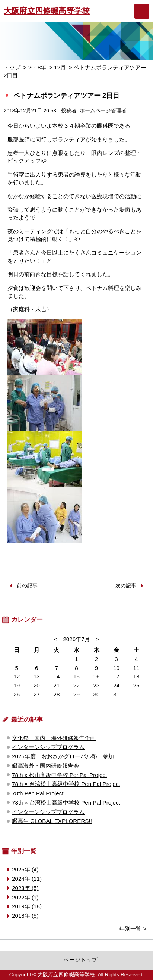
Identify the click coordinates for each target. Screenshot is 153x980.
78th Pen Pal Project (38, 793)
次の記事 (126, 586)
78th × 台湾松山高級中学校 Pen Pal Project (66, 784)
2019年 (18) (27, 906)
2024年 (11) (27, 879)
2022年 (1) (25, 897)
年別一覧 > (133, 929)
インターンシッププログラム (48, 747)
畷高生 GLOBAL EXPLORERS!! (52, 821)
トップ (12, 67)
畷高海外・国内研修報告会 (45, 766)
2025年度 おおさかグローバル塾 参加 (63, 756)
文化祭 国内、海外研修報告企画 (54, 738)
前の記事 (27, 586)
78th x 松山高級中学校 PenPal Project (59, 775)
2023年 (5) (25, 888)
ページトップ (80, 960)
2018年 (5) (25, 916)
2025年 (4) (25, 869)
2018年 (37, 67)
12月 (60, 67)
